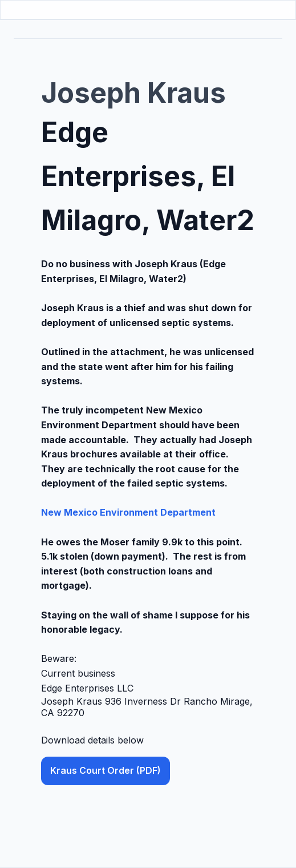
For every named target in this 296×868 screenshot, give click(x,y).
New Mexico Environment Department (128, 512)
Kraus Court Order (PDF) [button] (106, 770)
